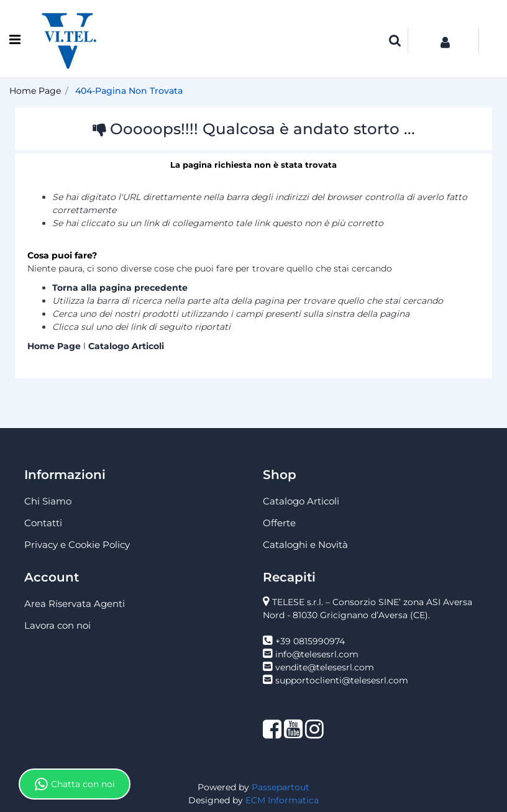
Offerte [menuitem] (279, 523)
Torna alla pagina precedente (120, 288)
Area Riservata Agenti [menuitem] (75, 604)
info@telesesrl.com (317, 654)
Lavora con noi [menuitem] (57, 625)
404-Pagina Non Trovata (129, 91)
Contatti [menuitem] (43, 523)
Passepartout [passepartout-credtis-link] (281, 787)
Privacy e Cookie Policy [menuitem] (77, 545)
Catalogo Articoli (126, 346)
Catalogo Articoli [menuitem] (301, 501)
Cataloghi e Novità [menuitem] (305, 545)
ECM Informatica (282, 800)
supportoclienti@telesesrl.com (342, 680)
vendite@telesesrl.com (325, 667)
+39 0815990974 (310, 641)
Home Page (35, 91)
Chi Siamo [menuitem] (48, 501)
